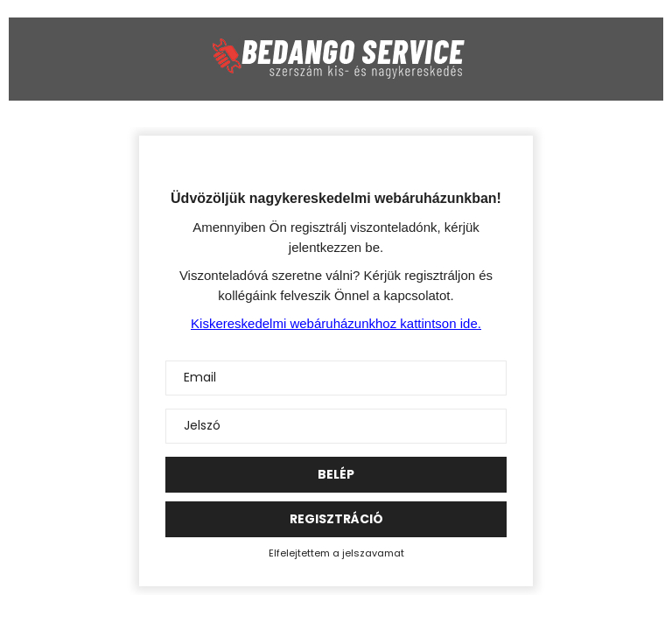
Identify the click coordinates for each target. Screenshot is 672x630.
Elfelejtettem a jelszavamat (336, 553)
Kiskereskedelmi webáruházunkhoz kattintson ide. (336, 323)
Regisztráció (336, 519)
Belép (336, 474)
